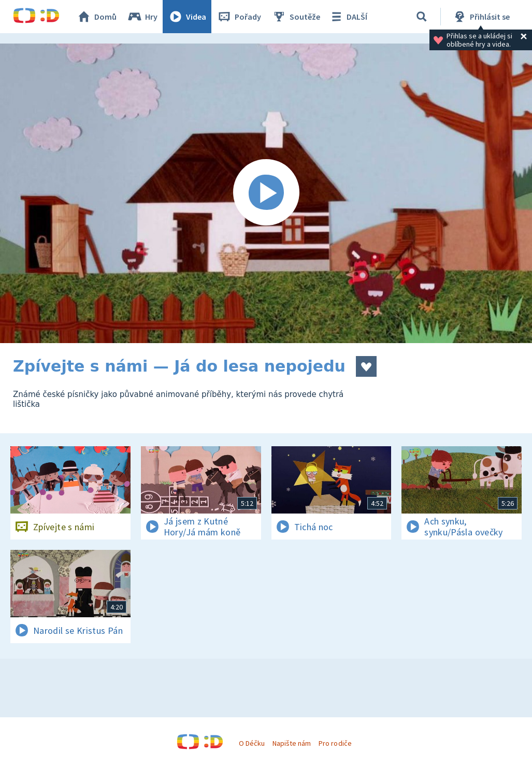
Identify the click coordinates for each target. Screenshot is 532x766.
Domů (96, 17)
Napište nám (292, 743)
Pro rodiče (335, 743)
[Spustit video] (266, 193)
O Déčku (252, 743)
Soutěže (296, 17)
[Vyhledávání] (422, 17)
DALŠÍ (348, 17)
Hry (142, 17)
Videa (187, 17)
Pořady (239, 17)
